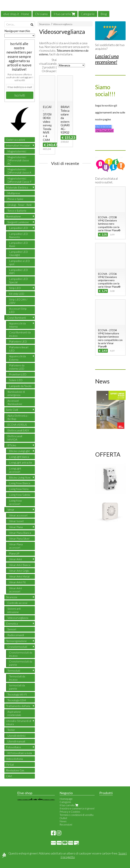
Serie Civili (12, 410)
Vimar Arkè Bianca (20, 565)
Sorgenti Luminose (18, 222)
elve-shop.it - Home (16, 14)
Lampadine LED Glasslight (19, 253)
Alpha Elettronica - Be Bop (18, 417)
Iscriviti (20, 95)
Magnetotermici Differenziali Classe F (20, 180)
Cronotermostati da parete (21, 663)
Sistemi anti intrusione (14, 610)
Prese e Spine (15, 199)
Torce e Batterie (17, 211)
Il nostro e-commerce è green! (77, 808)
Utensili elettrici (16, 736)
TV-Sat (10, 764)
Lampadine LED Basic (19, 244)
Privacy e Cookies (70, 812)
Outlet (63, 818)
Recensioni (66, 824)
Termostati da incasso (17, 678)
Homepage (66, 799)
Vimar (11, 510)
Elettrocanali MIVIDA (15, 438)
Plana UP (14, 553)
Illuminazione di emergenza (16, 393)
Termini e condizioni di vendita (77, 815)
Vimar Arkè (16, 559)
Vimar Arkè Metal (19, 576)
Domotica (12, 623)
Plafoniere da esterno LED (17, 367)
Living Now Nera (19, 489)
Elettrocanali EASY (18, 430)
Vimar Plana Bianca (20, 533)
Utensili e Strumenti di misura (19, 722)
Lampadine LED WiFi (19, 271)
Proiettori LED (18, 374)
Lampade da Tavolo (20, 386)
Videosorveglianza (63, 24)
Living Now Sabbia (20, 495)
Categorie (88, 14)
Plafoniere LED (18, 341)
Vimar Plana (16, 527)
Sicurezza (44, 24)
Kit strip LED (17, 294)
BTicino (12, 445)
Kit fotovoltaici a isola (20, 753)
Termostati (14, 671)
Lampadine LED (19, 228)
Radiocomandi (16, 635)
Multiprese (14, 193)
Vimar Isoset (16, 521)
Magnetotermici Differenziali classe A (19, 171)
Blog (104, 14)
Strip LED (15, 288)
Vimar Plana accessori (16, 546)
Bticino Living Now (20, 477)
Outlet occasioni (15, 140)
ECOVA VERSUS (17, 425)
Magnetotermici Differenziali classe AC (18, 160)
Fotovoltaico (13, 747)
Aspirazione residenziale (14, 713)
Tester (11, 730)
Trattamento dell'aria (18, 706)
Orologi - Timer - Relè (20, 205)
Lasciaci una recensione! (107, 59)
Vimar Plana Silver (19, 538)
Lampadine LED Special (19, 280)
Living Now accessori (15, 502)
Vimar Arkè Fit (17, 582)
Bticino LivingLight (19, 451)
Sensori (12, 629)
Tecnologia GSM (17, 700)
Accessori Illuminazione (15, 402)
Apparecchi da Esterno (17, 358)
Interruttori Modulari (18, 145)
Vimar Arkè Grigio (19, 571)
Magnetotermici (17, 151)
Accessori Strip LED (18, 310)
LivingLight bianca (19, 457)
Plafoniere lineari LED (19, 349)
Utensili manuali (16, 741)
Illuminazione (13, 216)
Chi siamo (41, 14)
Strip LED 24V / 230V (18, 301)
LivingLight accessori (15, 470)
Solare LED (16, 380)
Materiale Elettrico (17, 187)
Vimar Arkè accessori (16, 590)
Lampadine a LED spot (19, 262)
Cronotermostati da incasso (21, 654)
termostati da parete (17, 687)
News (63, 821)
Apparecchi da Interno (17, 325)
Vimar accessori (18, 515)
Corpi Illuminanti (17, 318)
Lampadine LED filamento (19, 235)
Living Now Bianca (20, 483)
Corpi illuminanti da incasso (20, 334)
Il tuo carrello (64, 14)
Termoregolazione (16, 641)
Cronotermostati (17, 647)
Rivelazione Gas (15, 770)
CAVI (9, 776)
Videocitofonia (14, 759)
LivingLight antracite (21, 462)
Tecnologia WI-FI (17, 694)
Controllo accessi (17, 603)
